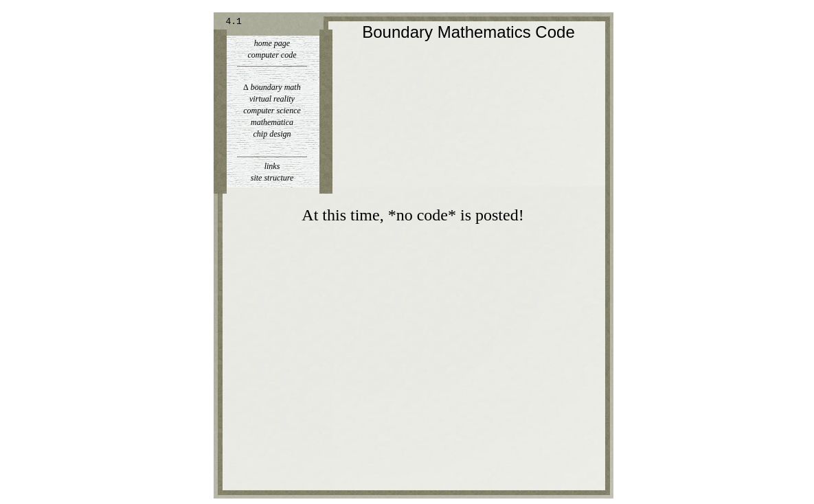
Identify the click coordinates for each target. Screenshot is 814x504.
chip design (272, 134)
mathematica (272, 122)
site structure (272, 178)
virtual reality (272, 99)
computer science (272, 111)
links (272, 166)
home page (272, 43)
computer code (272, 55)
